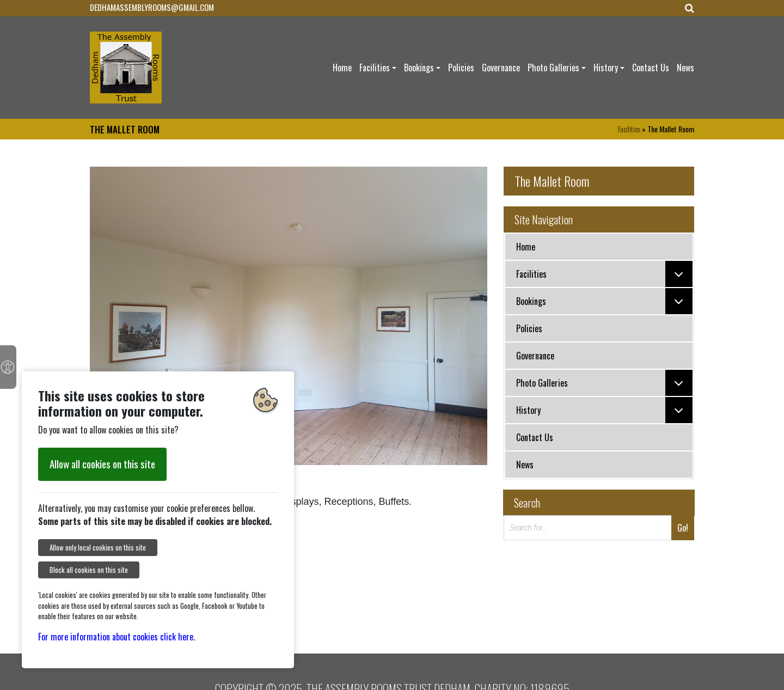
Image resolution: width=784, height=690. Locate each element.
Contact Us (651, 68)
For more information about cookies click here (116, 637)
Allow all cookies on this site (102, 464)
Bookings (419, 68)
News (685, 68)
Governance (501, 68)
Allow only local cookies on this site (98, 548)
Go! (683, 528)
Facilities (375, 68)
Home (342, 68)
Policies (461, 68)
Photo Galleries (553, 68)
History (606, 68)
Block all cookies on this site (89, 570)
